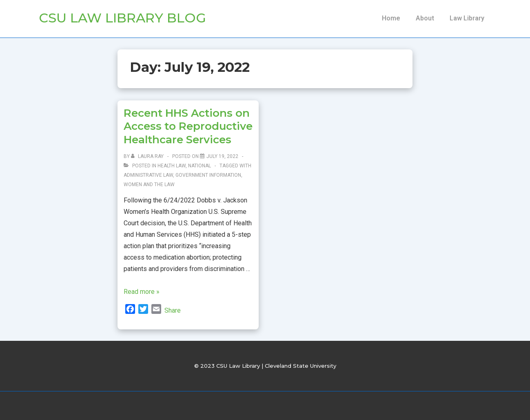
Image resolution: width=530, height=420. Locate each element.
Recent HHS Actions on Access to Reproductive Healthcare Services (188, 126)
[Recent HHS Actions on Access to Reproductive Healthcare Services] (222, 156)
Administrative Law (148, 175)
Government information (208, 175)
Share (173, 310)
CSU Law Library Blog (122, 18)
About (425, 18)
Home (391, 18)
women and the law (149, 184)
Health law (172, 166)
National (200, 166)
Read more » (142, 292)
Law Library (467, 18)
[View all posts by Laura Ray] (148, 156)
